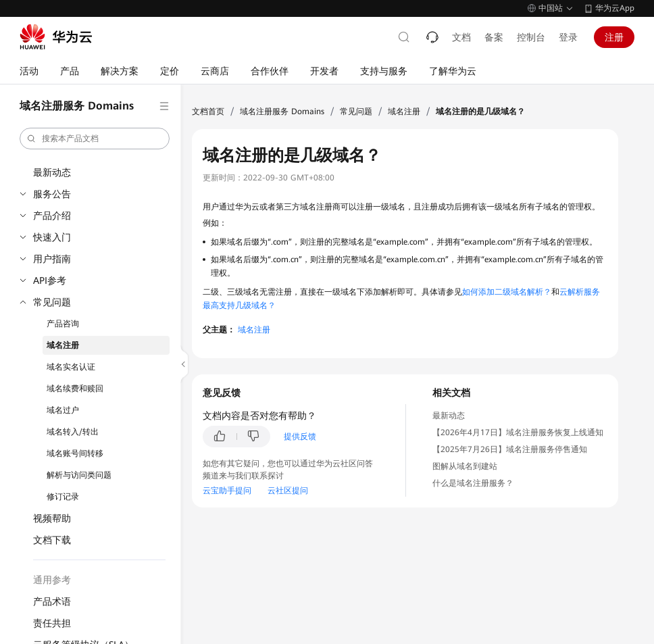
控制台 (531, 37)
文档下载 (52, 540)
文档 (461, 37)
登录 (568, 37)
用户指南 (52, 259)
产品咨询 (63, 324)
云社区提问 (288, 491)
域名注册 (63, 345)
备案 (494, 37)
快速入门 (52, 237)
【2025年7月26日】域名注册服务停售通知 (510, 449)
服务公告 (52, 194)
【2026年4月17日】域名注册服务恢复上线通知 (518, 432)
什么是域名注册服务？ (473, 483)
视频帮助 (52, 518)
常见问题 (52, 302)
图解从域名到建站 (465, 466)
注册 (614, 37)
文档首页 (208, 112)
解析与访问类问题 (79, 475)
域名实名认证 (71, 367)
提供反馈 (300, 437)
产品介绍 (52, 216)
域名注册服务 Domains (282, 112)
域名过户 (63, 410)
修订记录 (63, 497)
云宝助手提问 (227, 491)
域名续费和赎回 (75, 389)
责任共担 (52, 623)
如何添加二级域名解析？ (507, 292)
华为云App (615, 8)
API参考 (50, 280)
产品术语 (52, 601)
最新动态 (52, 172)
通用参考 (52, 580)
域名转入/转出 (73, 432)
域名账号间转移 (75, 453)
